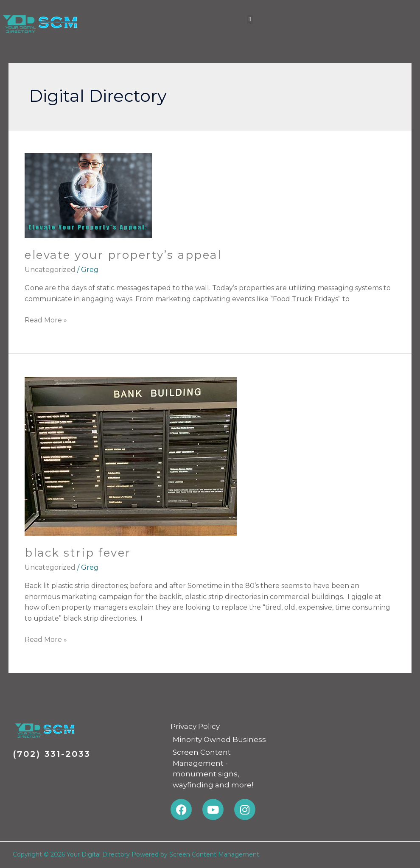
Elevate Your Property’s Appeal (123, 255)
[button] (250, 20)
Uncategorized (50, 270)
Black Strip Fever (78, 553)
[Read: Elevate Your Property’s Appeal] (88, 195)
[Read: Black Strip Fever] (131, 456)
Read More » (46, 319)
